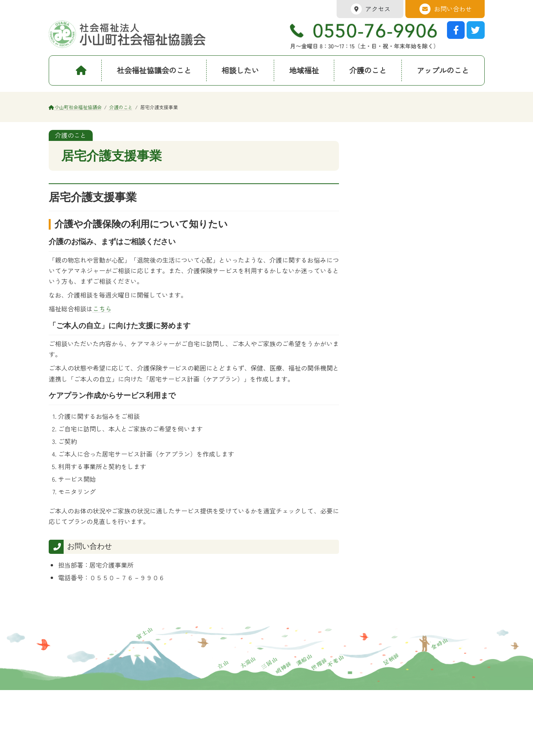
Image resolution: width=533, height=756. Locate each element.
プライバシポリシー (70, 749)
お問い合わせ (445, 9)
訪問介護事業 (386, 175)
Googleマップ (386, 712)
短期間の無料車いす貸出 (399, 191)
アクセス (370, 9)
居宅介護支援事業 (391, 159)
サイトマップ (118, 749)
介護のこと (381, 146)
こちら (102, 309)
